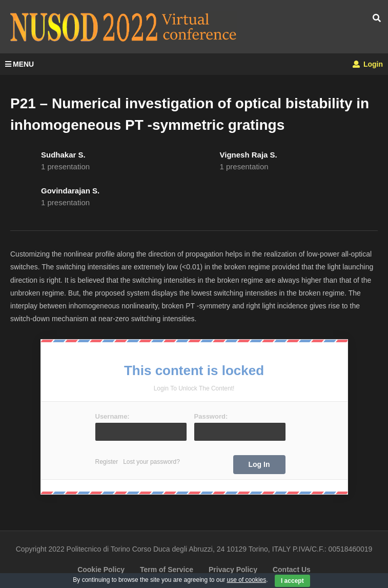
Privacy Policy (233, 570)
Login (368, 64)
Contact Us (292, 570)
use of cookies (247, 580)
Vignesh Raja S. (249, 155)
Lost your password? (151, 462)
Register (107, 462)
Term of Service (167, 570)
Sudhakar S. (63, 155)
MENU (19, 64)
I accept (292, 581)
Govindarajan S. (70, 191)
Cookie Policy (101, 570)
